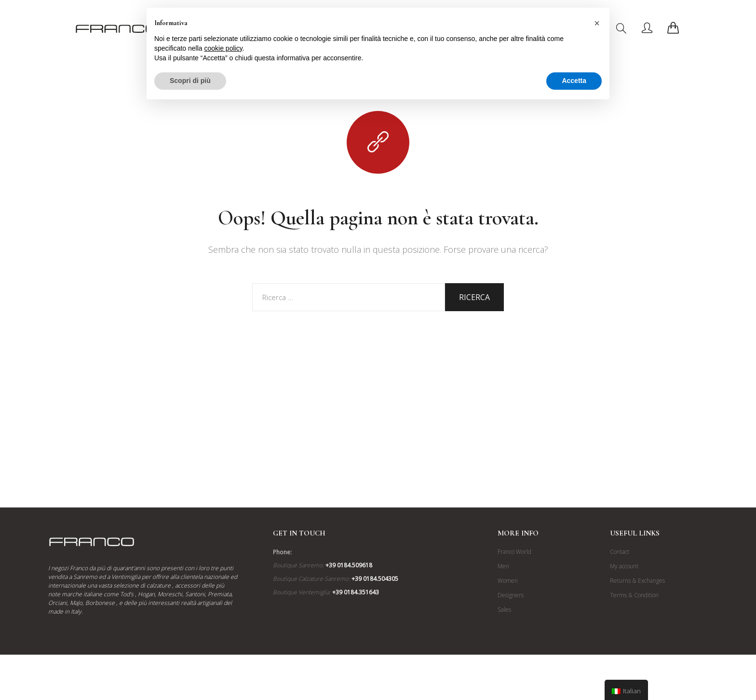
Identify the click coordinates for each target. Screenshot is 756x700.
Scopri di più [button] (190, 81)
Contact (620, 552)
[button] (597, 23)
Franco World (514, 552)
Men (503, 566)
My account (624, 566)
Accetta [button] (574, 81)
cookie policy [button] (223, 48)
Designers (511, 595)
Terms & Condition (634, 595)
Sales (504, 610)
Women (508, 581)
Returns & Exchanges (637, 581)
